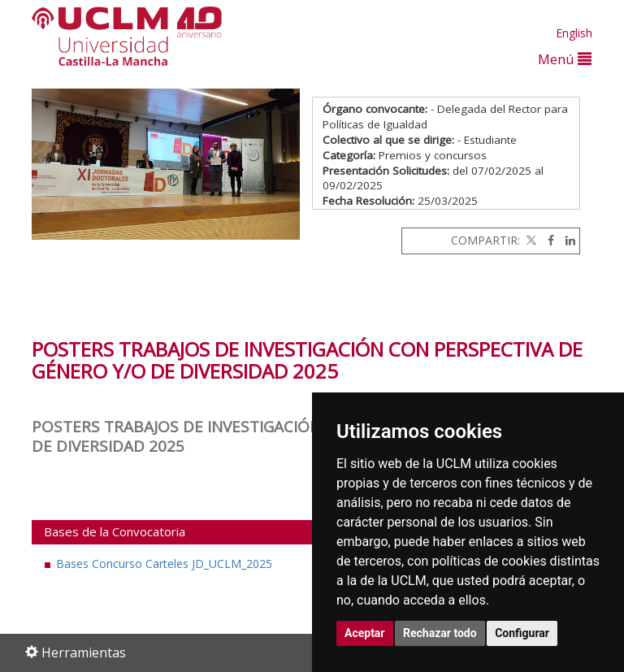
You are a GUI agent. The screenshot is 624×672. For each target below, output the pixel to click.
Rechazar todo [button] (440, 633)
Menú (565, 59)
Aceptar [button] (365, 633)
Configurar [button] (522, 633)
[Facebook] (547, 240)
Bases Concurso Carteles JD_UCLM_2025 (164, 564)
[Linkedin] (566, 240)
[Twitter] (530, 240)
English (574, 33)
